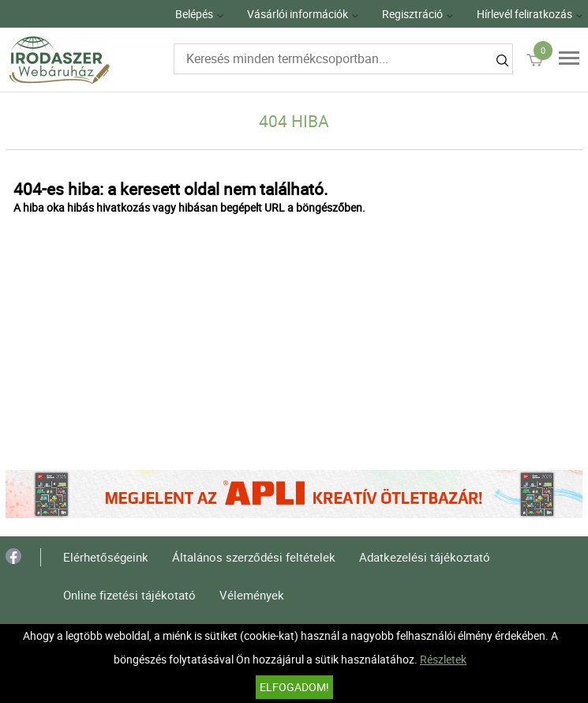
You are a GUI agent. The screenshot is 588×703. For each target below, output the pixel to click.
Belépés (194, 14)
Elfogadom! (294, 687)
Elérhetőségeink (106, 557)
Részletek (443, 659)
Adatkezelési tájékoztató (425, 557)
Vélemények (252, 595)
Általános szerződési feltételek (254, 557)
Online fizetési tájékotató (129, 595)
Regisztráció (412, 14)
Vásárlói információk (298, 14)
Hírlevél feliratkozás (524, 14)
